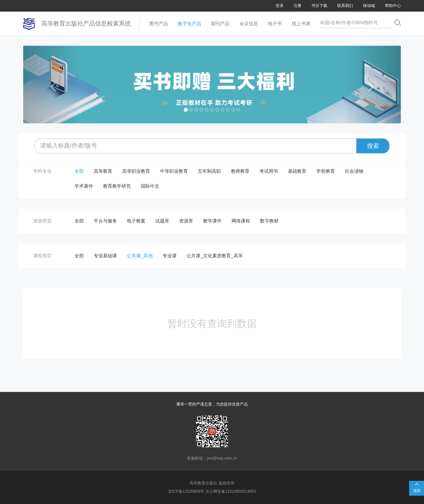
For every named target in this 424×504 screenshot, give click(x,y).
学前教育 (326, 171)
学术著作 (84, 186)
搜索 (373, 146)
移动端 (369, 6)
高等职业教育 (136, 171)
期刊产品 (220, 24)
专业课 (170, 256)
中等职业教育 (174, 171)
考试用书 (269, 171)
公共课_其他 (140, 256)
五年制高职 (209, 171)
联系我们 (345, 6)
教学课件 (212, 221)
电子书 (275, 24)
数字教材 (269, 221)
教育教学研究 (117, 186)
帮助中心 (393, 6)
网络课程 (241, 221)
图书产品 (159, 24)
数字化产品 (189, 24)
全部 (79, 171)
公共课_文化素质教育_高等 (215, 256)
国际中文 (150, 186)
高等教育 (103, 171)
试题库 (162, 221)
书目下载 (319, 6)
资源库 (186, 221)
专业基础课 (105, 256)
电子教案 (136, 221)
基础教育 (297, 171)
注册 (297, 6)
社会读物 (354, 171)
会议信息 (249, 24)
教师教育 (240, 171)
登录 (280, 6)
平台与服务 (105, 221)
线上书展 (301, 24)
